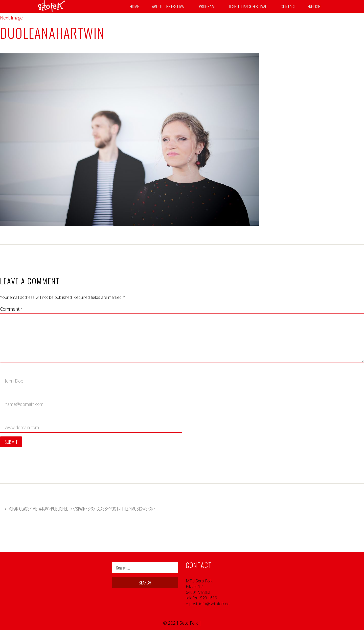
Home (134, 6)
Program (207, 6)
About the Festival (169, 6)
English (314, 6)
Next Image (11, 18)
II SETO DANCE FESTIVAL (248, 6)
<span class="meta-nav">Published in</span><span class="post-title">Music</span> (82, 509)
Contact (288, 6)
